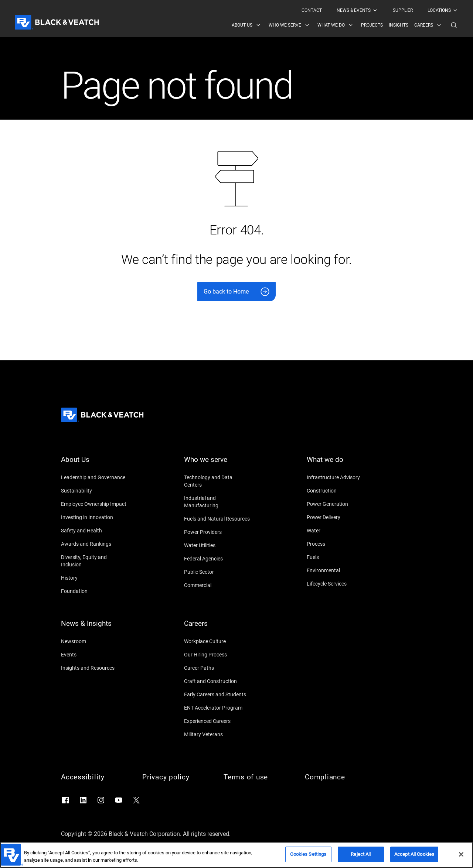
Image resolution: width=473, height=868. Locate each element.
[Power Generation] (340, 504)
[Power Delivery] (340, 517)
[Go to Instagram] (101, 800)
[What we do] (340, 464)
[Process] (340, 544)
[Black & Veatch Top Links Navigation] (380, 10)
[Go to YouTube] (119, 800)
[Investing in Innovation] (94, 517)
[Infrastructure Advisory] (340, 477)
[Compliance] (338, 777)
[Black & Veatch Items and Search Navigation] (345, 25)
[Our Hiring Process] (217, 655)
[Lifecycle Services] (340, 584)
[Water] (340, 531)
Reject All (361, 855)
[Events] (94, 655)
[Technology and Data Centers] (217, 481)
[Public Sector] (217, 572)
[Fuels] (340, 557)
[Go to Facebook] (65, 800)
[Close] (461, 855)
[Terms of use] (257, 777)
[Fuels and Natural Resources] (217, 519)
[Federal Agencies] (217, 559)
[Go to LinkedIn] (83, 800)
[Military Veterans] (217, 734)
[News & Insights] (94, 628)
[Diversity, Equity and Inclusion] (94, 561)
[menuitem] (312, 10)
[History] (94, 578)
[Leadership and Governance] (94, 477)
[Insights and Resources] (94, 668)
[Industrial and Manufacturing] (217, 502)
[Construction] (340, 491)
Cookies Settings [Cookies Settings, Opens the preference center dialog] (308, 855)
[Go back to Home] (236, 292)
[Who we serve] (217, 464)
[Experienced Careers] (217, 721)
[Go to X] (136, 800)
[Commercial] (217, 585)
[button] (454, 25)
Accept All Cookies (414, 855)
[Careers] (217, 628)
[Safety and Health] (94, 531)
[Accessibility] (94, 777)
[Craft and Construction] (217, 681)
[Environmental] (340, 570)
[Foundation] (94, 591)
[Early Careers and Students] (217, 694)
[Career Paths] (217, 668)
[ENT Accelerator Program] (217, 708)
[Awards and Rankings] (94, 544)
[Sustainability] (94, 491)
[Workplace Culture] (217, 641)
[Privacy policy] (176, 777)
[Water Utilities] (217, 545)
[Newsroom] (94, 641)
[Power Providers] (217, 532)
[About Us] (94, 464)
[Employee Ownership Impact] (94, 504)
